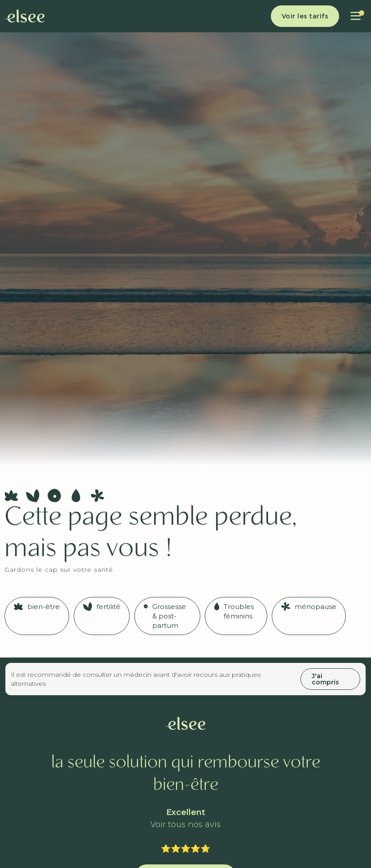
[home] (25, 16)
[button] (356, 16)
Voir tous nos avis (185, 825)
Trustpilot (185, 837)
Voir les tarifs (305, 16)
